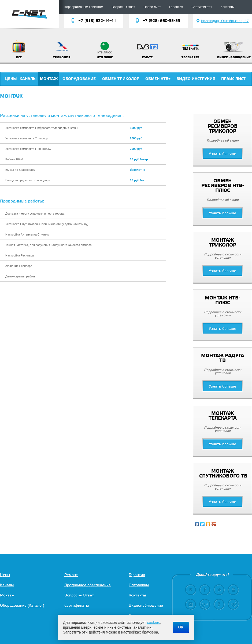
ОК (181, 627)
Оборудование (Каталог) (22, 606)
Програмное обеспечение (88, 585)
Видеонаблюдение (146, 606)
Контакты (228, 7)
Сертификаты (202, 7)
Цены (11, 79)
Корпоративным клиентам (84, 7)
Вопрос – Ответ (123, 7)
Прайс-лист (152, 7)
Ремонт (71, 575)
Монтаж (49, 79)
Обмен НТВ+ (158, 79)
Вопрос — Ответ (79, 596)
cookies (153, 623)
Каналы (28, 79)
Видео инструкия (196, 79)
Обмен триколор (121, 79)
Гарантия (176, 7)
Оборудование (79, 79)
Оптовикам (139, 585)
